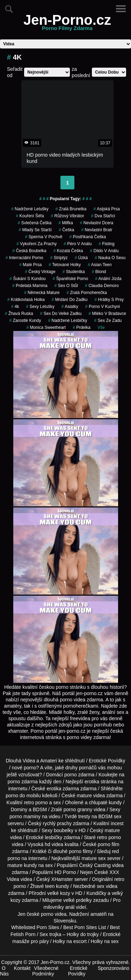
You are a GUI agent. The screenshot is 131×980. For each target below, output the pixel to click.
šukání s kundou (27, 279)
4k (15, 307)
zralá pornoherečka (86, 293)
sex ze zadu (108, 321)
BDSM (40, 809)
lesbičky (53, 837)
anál (70, 907)
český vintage (40, 272)
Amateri (49, 761)
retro (119, 879)
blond (99, 272)
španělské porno (70, 279)
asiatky (70, 307)
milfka (65, 223)
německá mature (42, 293)
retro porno (36, 802)
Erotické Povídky (107, 761)
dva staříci (103, 216)
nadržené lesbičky (67, 321)
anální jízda (108, 279)
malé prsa (30, 265)
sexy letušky (40, 307)
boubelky (64, 830)
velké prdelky (78, 900)
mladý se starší (35, 230)
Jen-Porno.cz (67, 24)
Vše (101, 327)
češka (66, 230)
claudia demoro (102, 286)
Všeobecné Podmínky (45, 971)
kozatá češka (68, 251)
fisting (106, 244)
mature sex (93, 858)
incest (117, 823)
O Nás (4, 971)
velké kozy (59, 893)
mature (84, 796)
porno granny (78, 809)
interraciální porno (24, 258)
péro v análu (78, 244)
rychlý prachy (57, 823)
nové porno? (26, 768)
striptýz (59, 258)
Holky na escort (70, 941)
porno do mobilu (23, 796)
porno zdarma (23, 782)
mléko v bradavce (107, 314)
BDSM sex (110, 816)
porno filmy (81, 851)
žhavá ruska (19, 314)
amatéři (99, 914)
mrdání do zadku (70, 300)
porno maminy (25, 816)
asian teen (100, 265)
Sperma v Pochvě (44, 237)
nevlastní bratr (97, 230)
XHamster (62, 879)
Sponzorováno (114, 968)
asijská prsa (107, 209)
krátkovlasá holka (26, 300)
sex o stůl (66, 286)
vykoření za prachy (37, 244)
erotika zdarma (63, 789)
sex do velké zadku (61, 314)
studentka (74, 272)
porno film (108, 844)
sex (101, 886)
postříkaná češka (88, 237)
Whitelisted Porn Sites (35, 927)
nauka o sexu (110, 258)
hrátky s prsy (109, 300)
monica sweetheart (46, 327)
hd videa (54, 844)
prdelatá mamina (30, 286)
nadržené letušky (30, 209)
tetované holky (65, 265)
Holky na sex (104, 941)
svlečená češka (35, 223)
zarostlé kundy (25, 321)
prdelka (82, 327)
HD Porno (65, 872)
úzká (81, 258)
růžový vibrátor (68, 216)
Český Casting (95, 865)
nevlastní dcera (97, 223)
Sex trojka (50, 934)
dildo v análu (104, 251)
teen (50, 886)
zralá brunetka (71, 209)
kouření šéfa (30, 216)
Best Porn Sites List (85, 927)
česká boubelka (29, 251)
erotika (92, 782)
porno (71, 775)
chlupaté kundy (105, 802)
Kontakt (22, 968)
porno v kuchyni (103, 307)
